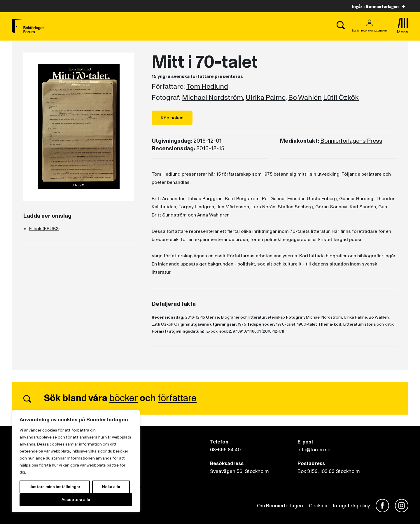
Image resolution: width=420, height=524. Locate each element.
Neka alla (111, 487)
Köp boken (172, 118)
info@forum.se (314, 450)
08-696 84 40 (225, 450)
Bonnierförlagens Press (351, 141)
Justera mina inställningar (55, 487)
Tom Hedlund (207, 87)
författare (177, 398)
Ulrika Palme (266, 98)
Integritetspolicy (351, 506)
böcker (124, 398)
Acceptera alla (76, 500)
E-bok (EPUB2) (44, 229)
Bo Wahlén (305, 98)
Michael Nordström (212, 98)
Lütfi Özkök (341, 98)
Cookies (318, 506)
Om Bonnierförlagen (280, 506)
